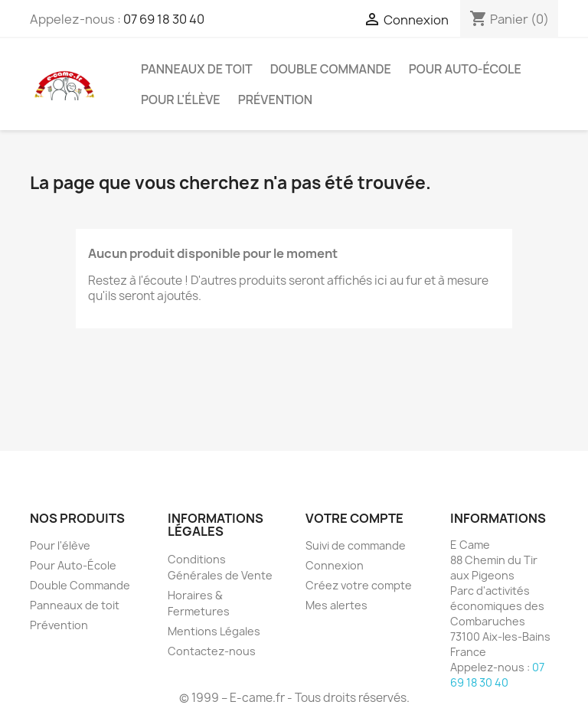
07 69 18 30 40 (164, 19)
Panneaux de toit (197, 69)
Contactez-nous (212, 651)
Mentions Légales (214, 631)
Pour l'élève (181, 100)
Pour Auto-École (465, 69)
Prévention (275, 100)
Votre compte (354, 518)
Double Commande (331, 69)
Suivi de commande (356, 545)
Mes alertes (336, 605)
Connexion (335, 565)
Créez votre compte (359, 585)
